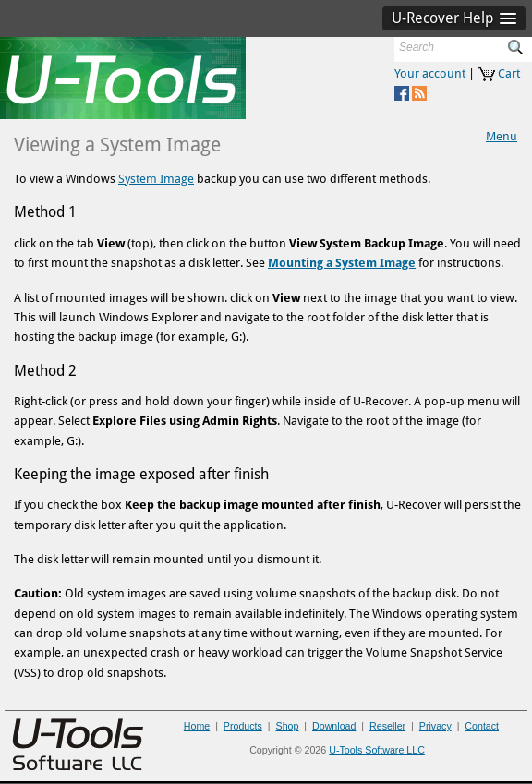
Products (243, 726)
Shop (288, 726)
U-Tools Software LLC (377, 750)
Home (197, 726)
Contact (482, 726)
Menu (502, 136)
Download (334, 726)
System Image (156, 179)
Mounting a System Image (342, 263)
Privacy (435, 726)
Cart (509, 73)
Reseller (387, 726)
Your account (430, 73)
